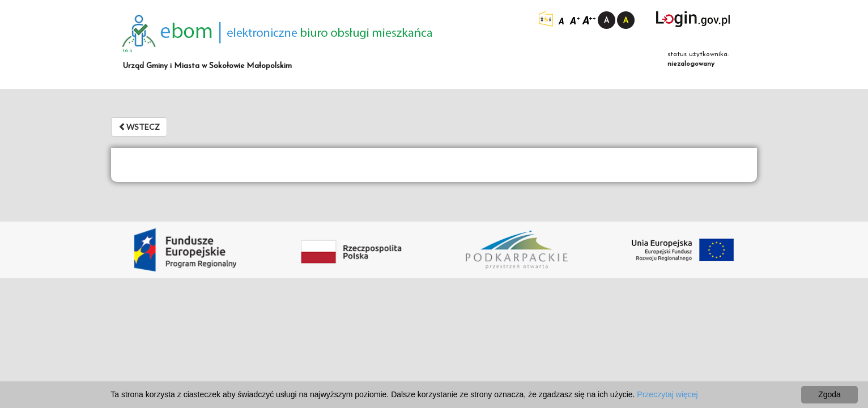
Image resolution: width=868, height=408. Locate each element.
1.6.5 (127, 51)
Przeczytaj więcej (667, 394)
